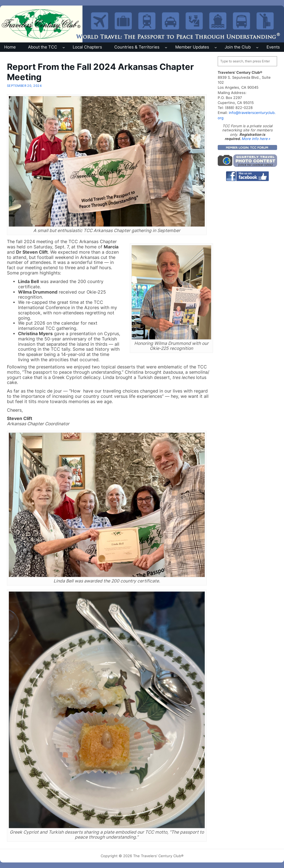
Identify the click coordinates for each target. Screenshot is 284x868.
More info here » (256, 139)
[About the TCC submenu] (64, 47)
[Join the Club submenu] (257, 47)
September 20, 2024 (24, 86)
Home (10, 47)
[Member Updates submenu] (216, 47)
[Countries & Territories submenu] (166, 47)
